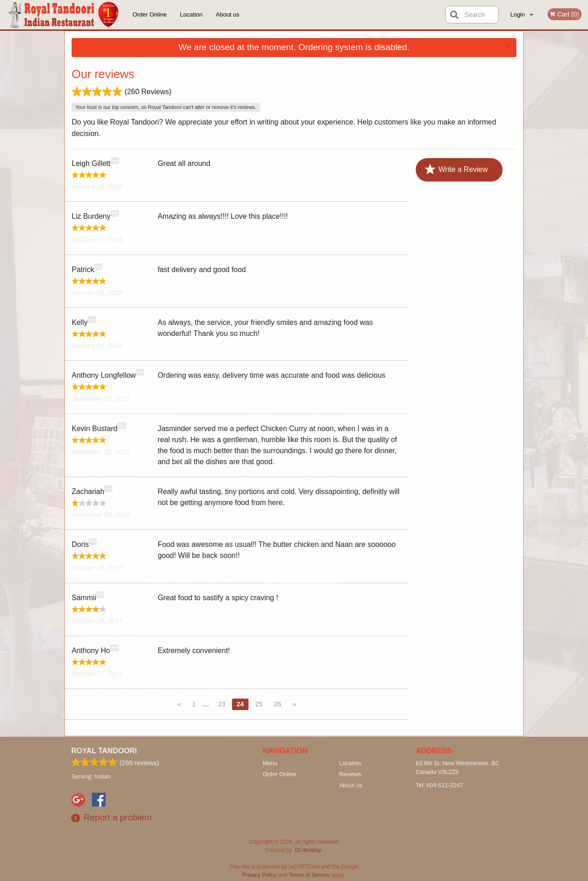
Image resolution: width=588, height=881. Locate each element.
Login (518, 14)
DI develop (308, 850)
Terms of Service (309, 875)
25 (259, 704)
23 (222, 704)
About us (228, 14)
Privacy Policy (260, 875)
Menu (270, 763)
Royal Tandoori (104, 751)
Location (191, 14)
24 (240, 704)
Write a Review (456, 170)
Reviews (350, 774)
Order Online (150, 14)
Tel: (439, 785)
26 (277, 704)
